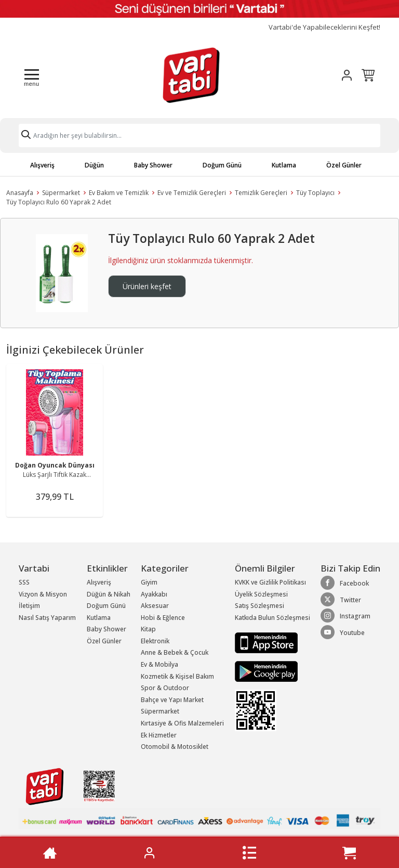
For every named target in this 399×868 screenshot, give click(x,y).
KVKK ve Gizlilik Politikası (270, 582)
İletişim (29, 606)
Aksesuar (155, 606)
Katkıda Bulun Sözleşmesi (272, 618)
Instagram (345, 616)
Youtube (343, 632)
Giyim (149, 582)
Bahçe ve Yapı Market (172, 700)
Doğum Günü (222, 165)
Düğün (94, 165)
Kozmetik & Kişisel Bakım (177, 676)
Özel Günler (344, 165)
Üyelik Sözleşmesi (261, 594)
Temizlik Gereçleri (261, 193)
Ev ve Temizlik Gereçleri (192, 193)
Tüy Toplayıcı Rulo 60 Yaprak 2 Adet (59, 202)
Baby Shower (153, 165)
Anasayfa (20, 193)
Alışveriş (42, 165)
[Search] (199, 135)
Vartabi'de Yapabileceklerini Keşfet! (324, 27)
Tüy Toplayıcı (315, 193)
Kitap (148, 629)
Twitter (341, 600)
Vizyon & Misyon (43, 594)
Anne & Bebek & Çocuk (175, 652)
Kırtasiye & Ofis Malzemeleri (182, 723)
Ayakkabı (154, 594)
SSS (24, 582)
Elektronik (155, 641)
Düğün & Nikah (109, 594)
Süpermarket (61, 193)
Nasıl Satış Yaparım (47, 618)
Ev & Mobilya (159, 664)
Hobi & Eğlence (163, 618)
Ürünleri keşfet (147, 286)
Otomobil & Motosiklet (175, 747)
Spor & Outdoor (165, 688)
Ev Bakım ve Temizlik (119, 193)
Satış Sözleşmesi (260, 606)
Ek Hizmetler (159, 735)
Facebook (345, 583)
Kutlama (284, 165)
